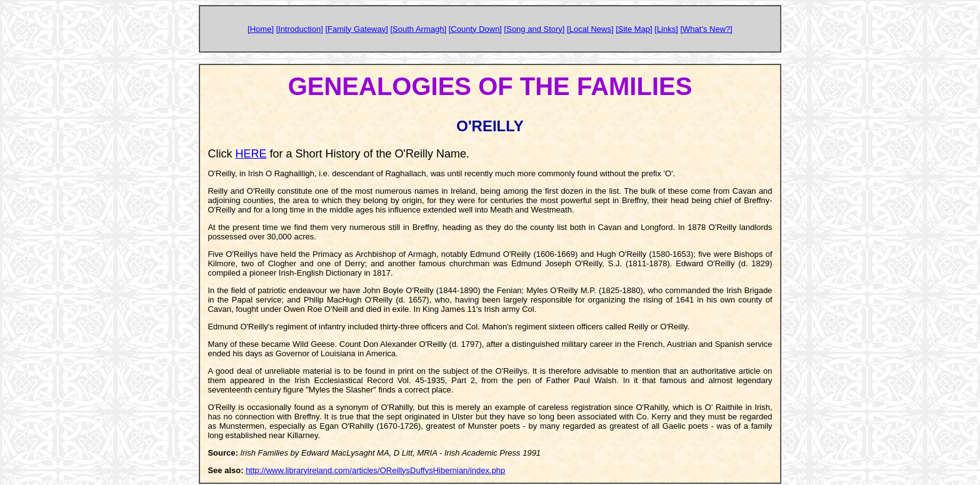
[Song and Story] (535, 29)
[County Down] (475, 29)
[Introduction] (300, 29)
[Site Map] (634, 29)
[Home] (261, 29)
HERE (251, 154)
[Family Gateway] (356, 29)
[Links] (666, 29)
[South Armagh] (418, 29)
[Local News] (590, 29)
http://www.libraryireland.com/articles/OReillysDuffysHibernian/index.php (375, 470)
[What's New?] (706, 29)
